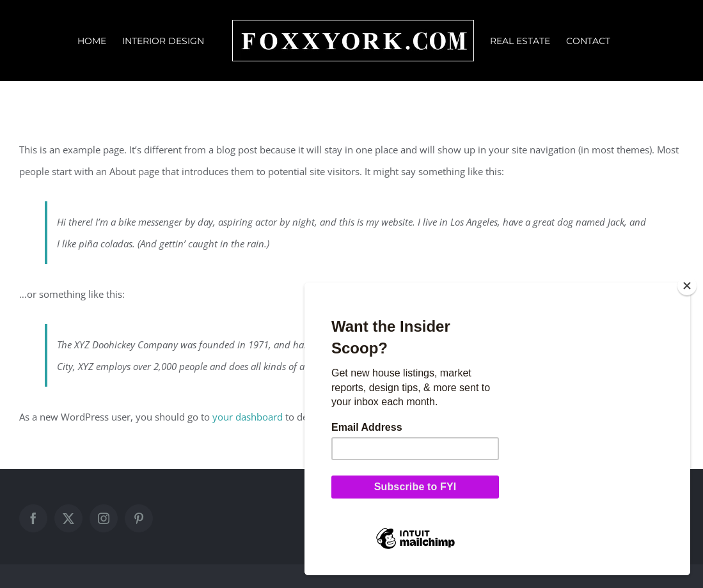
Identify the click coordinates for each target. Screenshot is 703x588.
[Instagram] (104, 518)
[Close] (687, 286)
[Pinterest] (139, 518)
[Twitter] (68, 518)
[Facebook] (33, 518)
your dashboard (248, 417)
